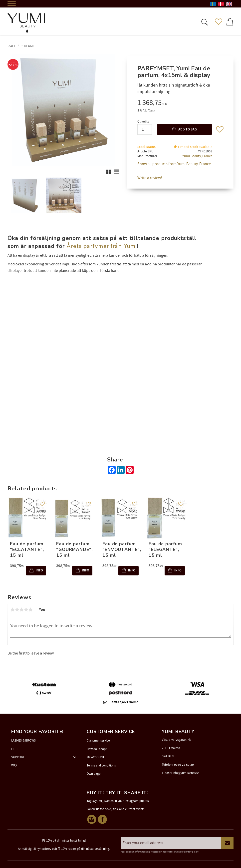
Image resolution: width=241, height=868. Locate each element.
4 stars (26, 610)
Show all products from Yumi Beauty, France (174, 164)
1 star (12, 610)
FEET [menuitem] (15, 749)
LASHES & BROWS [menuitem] (23, 741)
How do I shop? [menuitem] (97, 749)
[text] (180, 104)
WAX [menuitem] (14, 765)
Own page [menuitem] (94, 774)
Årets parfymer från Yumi (102, 246)
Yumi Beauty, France (197, 156)
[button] (204, 22)
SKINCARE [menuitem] (18, 757)
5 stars (30, 610)
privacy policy (191, 852)
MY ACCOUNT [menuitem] (96, 757)
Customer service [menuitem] (98, 741)
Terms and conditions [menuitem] (101, 765)
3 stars (21, 610)
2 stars (17, 610)
